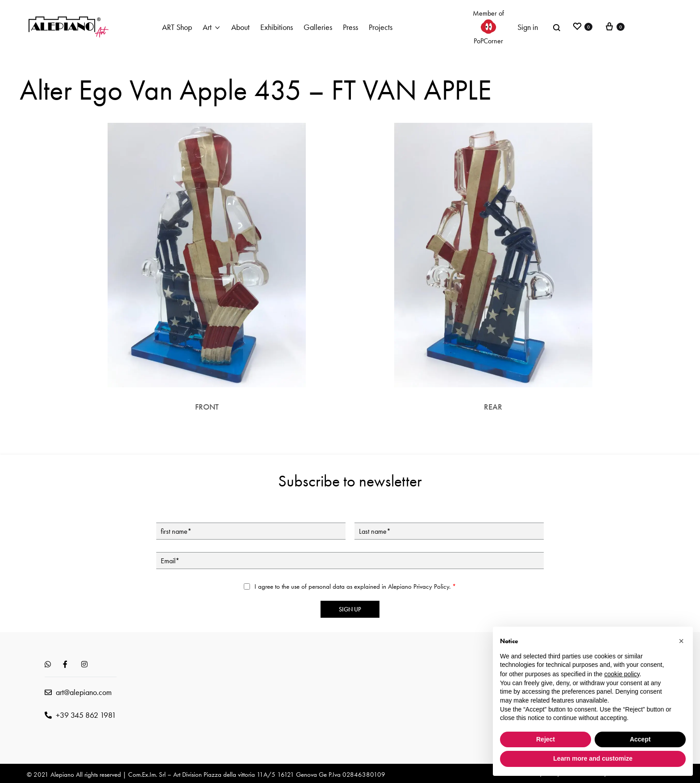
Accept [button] (640, 739)
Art (207, 27)
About (240, 27)
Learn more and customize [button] (593, 758)
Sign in (528, 27)
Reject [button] (546, 739)
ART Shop (177, 27)
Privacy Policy (431, 586)
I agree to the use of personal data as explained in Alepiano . (355, 586)
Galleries (318, 27)
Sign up (350, 609)
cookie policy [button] (622, 674)
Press (350, 27)
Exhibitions (277, 27)
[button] (681, 641)
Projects (381, 27)
